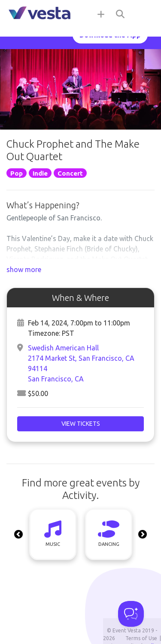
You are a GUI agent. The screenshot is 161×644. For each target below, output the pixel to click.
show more (24, 269)
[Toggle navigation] (144, 14)
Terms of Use (141, 638)
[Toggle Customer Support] (131, 614)
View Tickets (81, 424)
